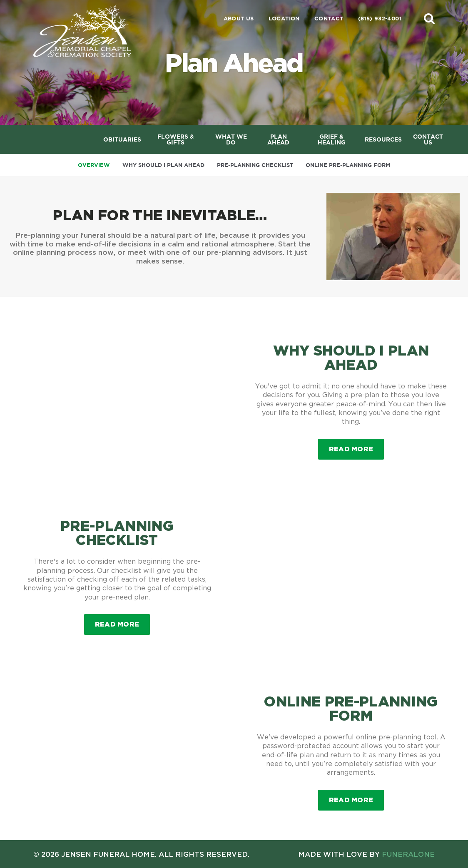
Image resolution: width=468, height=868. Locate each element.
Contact (329, 19)
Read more (357, 446)
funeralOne (408, 854)
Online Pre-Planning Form (348, 165)
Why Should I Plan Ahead (163, 165)
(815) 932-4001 (380, 19)
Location (284, 19)
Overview (94, 165)
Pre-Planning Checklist (255, 165)
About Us (239, 19)
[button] (429, 18)
